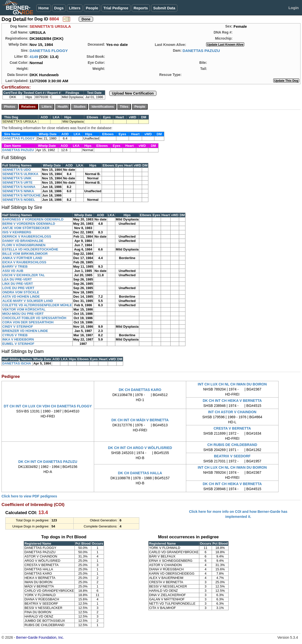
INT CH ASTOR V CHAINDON (232, 412)
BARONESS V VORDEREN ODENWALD (33, 219)
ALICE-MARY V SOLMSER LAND (28, 301)
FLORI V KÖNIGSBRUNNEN (24, 245)
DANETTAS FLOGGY (49, 51)
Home (44, 8)
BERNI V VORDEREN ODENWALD (29, 224)
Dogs (59, 8)
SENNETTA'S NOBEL (19, 200)
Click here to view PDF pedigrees (29, 496)
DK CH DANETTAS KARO (140, 390)
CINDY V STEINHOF (18, 327)
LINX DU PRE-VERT (18, 284)
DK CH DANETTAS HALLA (140, 473)
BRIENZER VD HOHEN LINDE (25, 331)
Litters (75, 8)
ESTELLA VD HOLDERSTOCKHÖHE (30, 249)
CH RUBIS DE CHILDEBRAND (232, 445)
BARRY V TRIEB (15, 267)
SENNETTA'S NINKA (18, 191)
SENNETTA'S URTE (17, 183)
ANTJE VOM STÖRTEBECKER (26, 228)
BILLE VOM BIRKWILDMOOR (25, 254)
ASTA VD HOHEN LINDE (21, 297)
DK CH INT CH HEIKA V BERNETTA (232, 401)
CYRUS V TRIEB (15, 335)
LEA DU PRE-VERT (17, 279)
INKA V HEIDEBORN (18, 339)
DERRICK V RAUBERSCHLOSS (27, 236)
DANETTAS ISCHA (17, 363)
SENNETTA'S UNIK (17, 178)
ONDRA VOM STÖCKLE (21, 292)
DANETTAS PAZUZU (201, 51)
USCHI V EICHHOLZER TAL (24, 275)
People (92, 8)
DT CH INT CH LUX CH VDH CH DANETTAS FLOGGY (48, 406)
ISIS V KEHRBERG (17, 232)
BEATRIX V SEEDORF (232, 456)
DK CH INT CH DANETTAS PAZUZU (48, 462)
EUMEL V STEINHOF (18, 344)
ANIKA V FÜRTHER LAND (22, 258)
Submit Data (164, 8)
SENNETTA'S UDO (17, 170)
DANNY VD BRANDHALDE (23, 241)
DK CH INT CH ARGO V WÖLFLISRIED (140, 448)
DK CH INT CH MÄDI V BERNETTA (140, 420)
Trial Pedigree (116, 8)
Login (294, 8)
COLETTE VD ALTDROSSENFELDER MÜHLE (37, 305)
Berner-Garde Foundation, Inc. (40, 637)
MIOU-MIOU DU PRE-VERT (23, 314)
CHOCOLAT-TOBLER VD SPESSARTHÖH (34, 318)
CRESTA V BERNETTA (232, 428)
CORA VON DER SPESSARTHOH (28, 322)
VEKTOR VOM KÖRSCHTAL (24, 309)
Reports (141, 8)
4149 (34, 57)
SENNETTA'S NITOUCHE (21, 195)
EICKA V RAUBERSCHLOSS (24, 262)
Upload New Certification (133, 93)
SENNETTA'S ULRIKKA (20, 174)
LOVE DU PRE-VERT (18, 288)
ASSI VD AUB (13, 271)
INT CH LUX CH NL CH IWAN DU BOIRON (232, 384)
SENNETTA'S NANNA (19, 187)
